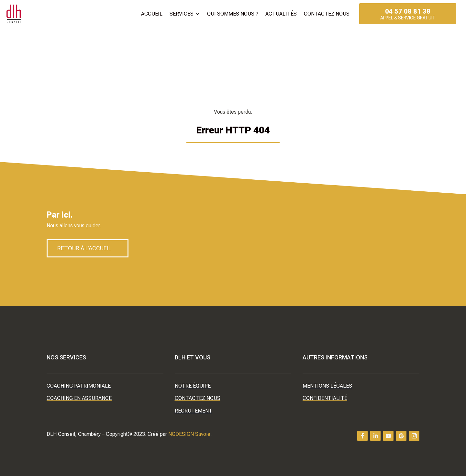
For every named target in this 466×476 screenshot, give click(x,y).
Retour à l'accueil (84, 248)
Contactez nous (327, 14)
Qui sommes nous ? (233, 14)
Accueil (152, 14)
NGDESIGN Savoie (189, 434)
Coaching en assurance (79, 398)
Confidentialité (325, 398)
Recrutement (194, 411)
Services (182, 14)
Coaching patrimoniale (79, 386)
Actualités (281, 14)
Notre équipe (193, 386)
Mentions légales (327, 386)
